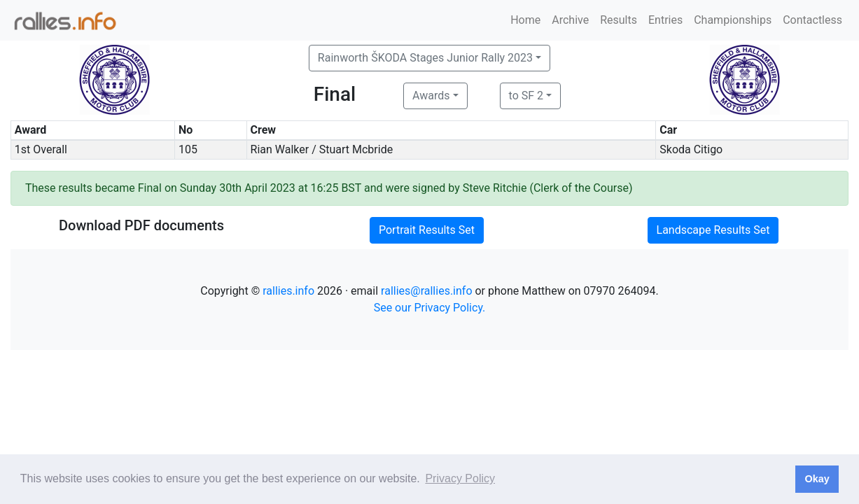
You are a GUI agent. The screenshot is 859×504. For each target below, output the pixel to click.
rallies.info (288, 291)
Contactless (812, 20)
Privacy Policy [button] (460, 478)
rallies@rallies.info (426, 291)
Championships (733, 20)
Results (619, 20)
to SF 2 (526, 96)
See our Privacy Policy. (430, 308)
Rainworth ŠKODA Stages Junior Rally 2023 (425, 58)
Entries (665, 20)
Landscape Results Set (713, 230)
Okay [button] (817, 479)
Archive (570, 20)
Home (525, 20)
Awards (431, 96)
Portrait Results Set (427, 230)
